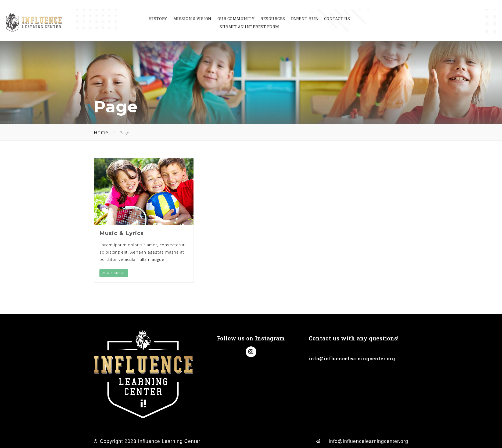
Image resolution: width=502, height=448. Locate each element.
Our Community (236, 13)
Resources (273, 13)
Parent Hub (305, 13)
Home (101, 132)
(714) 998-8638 (327, 349)
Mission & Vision (192, 13)
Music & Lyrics (122, 233)
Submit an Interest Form (249, 22)
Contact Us (337, 13)
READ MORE (114, 273)
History (158, 13)
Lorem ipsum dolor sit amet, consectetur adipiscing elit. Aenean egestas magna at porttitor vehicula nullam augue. (142, 252)
